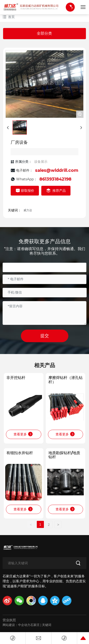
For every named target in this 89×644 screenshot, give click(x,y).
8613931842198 (55, 179)
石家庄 (35, 625)
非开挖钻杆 (16, 378)
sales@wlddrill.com (57, 170)
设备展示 (41, 162)
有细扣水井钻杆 (20, 453)
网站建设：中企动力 (16, 625)
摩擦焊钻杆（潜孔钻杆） (66, 380)
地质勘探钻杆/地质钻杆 (64, 455)
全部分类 (44, 33)
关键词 (47, 625)
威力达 (28, 210)
